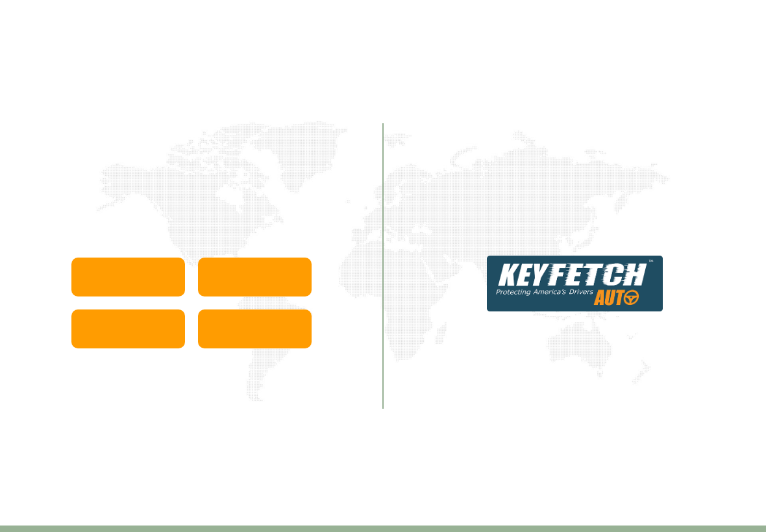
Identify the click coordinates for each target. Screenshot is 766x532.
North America (128, 329)
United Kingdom (255, 329)
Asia (128, 277)
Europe (255, 277)
